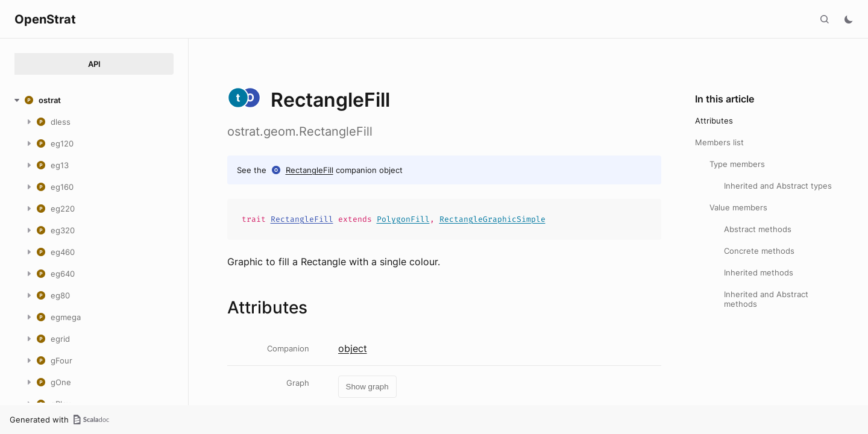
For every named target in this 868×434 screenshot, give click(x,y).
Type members (737, 164)
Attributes (714, 121)
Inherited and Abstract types (778, 186)
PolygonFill (403, 219)
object (353, 348)
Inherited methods (759, 272)
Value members (738, 207)
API (94, 64)
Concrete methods (759, 251)
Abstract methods (758, 229)
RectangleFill (310, 170)
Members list (719, 142)
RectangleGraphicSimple (492, 219)
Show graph (367, 387)
